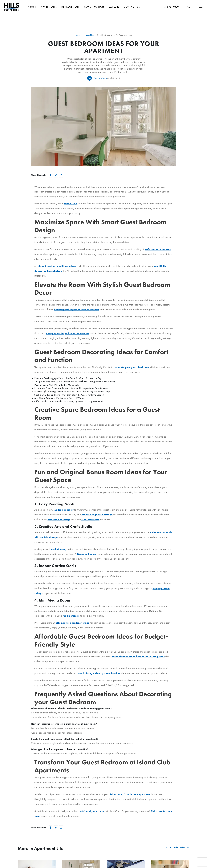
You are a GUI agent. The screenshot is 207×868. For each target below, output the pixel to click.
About (32, 7)
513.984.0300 (171, 7)
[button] (189, 7)
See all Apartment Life (177, 847)
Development (71, 7)
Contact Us (132, 7)
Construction (94, 7)
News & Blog (88, 35)
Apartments (49, 7)
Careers (114, 7)
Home (77, 35)
